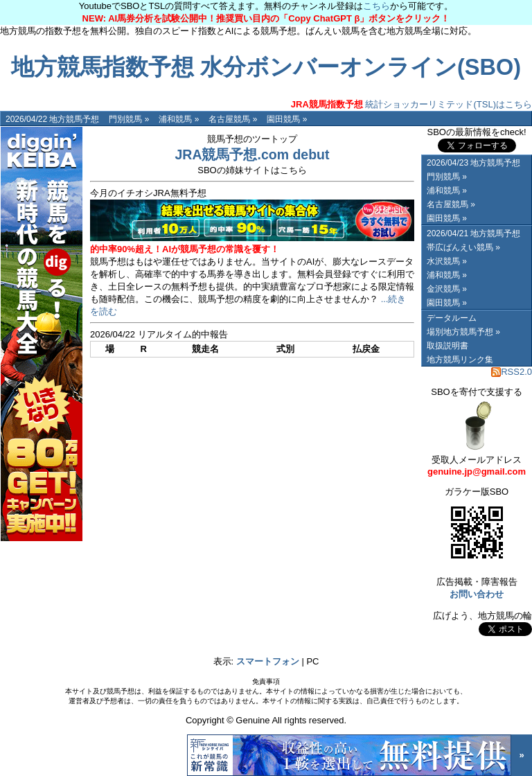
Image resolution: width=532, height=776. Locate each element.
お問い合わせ (477, 594)
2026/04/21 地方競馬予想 (473, 233)
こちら (376, 6)
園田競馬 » (287, 119)
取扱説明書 (447, 346)
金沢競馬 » (447, 289)
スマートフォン (268, 661)
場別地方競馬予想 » (463, 332)
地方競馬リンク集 (460, 360)
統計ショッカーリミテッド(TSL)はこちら (411, 104)
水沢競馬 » (447, 261)
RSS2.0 (512, 372)
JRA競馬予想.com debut (252, 155)
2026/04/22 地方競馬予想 (52, 119)
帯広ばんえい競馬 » (463, 247)
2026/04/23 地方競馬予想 (473, 163)
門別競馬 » (129, 119)
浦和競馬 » (179, 119)
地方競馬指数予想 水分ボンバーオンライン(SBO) (266, 67)
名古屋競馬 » (233, 119)
